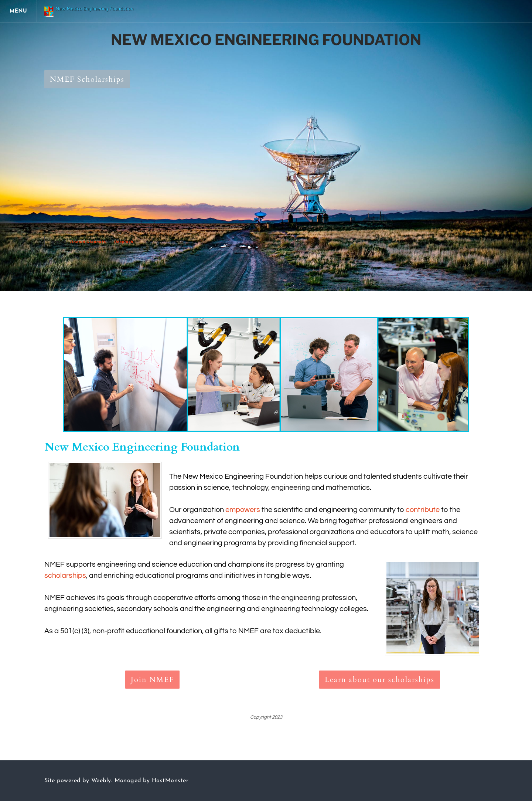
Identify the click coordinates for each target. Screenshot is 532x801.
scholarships (65, 576)
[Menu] (18, 11)
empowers (243, 510)
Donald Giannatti (88, 242)
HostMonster (170, 781)
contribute (423, 510)
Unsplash (124, 242)
